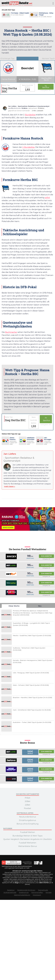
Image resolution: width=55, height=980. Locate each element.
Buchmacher (11, 332)
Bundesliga (30, 115)
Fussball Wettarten (28, 843)
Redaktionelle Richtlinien (26, 890)
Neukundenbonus (28, 817)
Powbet (28, 808)
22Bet (28, 805)
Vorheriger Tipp (7, 59)
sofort (47, 198)
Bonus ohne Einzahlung (28, 824)
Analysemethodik (10, 892)
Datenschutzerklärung (22, 895)
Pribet (28, 798)
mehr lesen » (10, 486)
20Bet (28, 801)
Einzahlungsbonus (27, 820)
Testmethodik (43, 890)
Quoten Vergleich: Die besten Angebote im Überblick (27, 839)
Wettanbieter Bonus (28, 846)
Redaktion (11, 890)
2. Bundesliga (28, 147)
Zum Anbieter (46, 556)
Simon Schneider (24, 111)
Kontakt (49, 892)
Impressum (37, 895)
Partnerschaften (37, 892)
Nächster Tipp (48, 59)
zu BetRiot (46, 87)
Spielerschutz (24, 892)
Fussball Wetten (28, 832)
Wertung (30, 558)
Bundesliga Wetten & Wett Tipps (27, 836)
